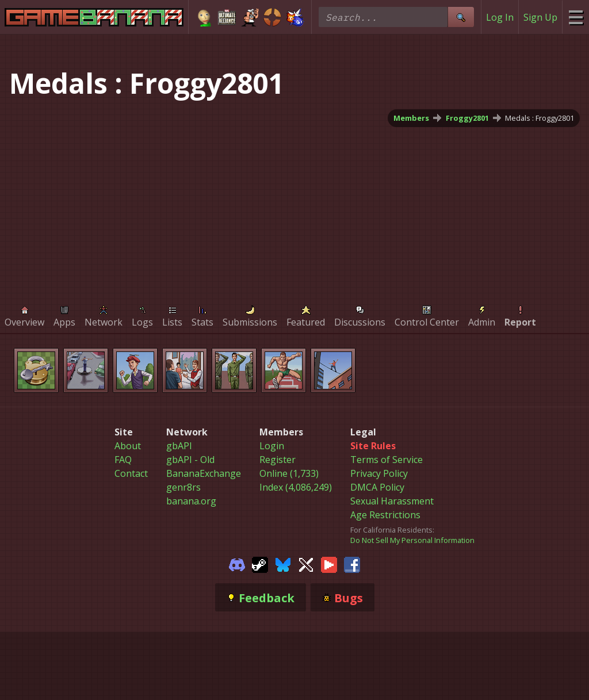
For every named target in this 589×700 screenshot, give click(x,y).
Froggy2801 (467, 118)
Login (272, 446)
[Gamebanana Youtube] (329, 564)
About (128, 446)
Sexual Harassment (392, 501)
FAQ (123, 460)
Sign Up (540, 17)
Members (411, 118)
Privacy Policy (379, 473)
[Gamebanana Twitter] (306, 564)
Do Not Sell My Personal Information (412, 540)
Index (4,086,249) (296, 487)
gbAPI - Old (190, 460)
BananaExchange (204, 473)
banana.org (191, 501)
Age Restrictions (385, 515)
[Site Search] (461, 17)
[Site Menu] (575, 17)
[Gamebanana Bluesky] (283, 564)
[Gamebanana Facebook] (352, 564)
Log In (500, 17)
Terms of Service (387, 460)
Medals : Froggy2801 (540, 118)
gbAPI (179, 446)
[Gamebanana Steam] (260, 564)
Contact (131, 473)
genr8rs (183, 487)
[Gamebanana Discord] (237, 564)
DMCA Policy (377, 487)
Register (278, 460)
